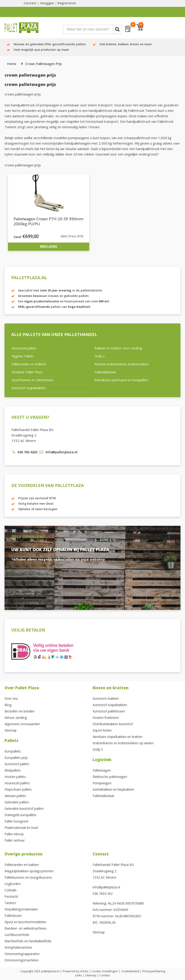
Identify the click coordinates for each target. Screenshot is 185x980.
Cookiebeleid (130, 972)
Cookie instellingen (105, 972)
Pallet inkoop (14, 835)
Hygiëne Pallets (23, 357)
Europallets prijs (16, 758)
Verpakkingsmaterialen (21, 910)
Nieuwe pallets (15, 796)
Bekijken (48, 247)
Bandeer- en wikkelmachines (26, 929)
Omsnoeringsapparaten (22, 954)
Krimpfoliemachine (18, 948)
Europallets (13, 752)
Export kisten (102, 731)
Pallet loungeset (16, 822)
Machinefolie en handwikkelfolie (28, 942)
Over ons (11, 699)
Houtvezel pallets (24, 349)
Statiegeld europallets (21, 815)
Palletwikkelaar (105, 373)
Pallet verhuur (15, 841)
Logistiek (102, 760)
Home (12, 64)
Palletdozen (13, 916)
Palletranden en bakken (22, 865)
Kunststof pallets (17, 764)
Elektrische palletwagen (110, 777)
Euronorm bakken (106, 699)
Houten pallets (15, 777)
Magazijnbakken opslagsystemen (29, 872)
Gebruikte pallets (17, 803)
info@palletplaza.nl (106, 888)
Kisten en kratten (111, 688)
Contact (30, 4)
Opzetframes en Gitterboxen (32, 381)
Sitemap (11, 731)
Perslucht (11, 897)
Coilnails (11, 891)
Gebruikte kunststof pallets (24, 809)
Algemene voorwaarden (22, 724)
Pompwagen (102, 784)
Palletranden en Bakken (29, 365)
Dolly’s (100, 357)
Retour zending (16, 718)
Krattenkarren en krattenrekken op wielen (123, 744)
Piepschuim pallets (18, 790)
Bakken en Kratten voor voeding (118, 349)
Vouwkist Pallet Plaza (27, 373)
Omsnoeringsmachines (22, 961)
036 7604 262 (103, 894)
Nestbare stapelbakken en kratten (117, 737)
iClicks (84, 972)
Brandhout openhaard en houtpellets (122, 381)
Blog (8, 705)
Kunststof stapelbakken (29, 388)
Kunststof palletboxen (109, 712)
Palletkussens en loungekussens (28, 878)
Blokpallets (13, 771)
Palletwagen (102, 771)
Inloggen (47, 4)
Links (79, 976)
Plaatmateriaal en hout (21, 828)
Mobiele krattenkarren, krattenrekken (122, 365)
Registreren (67, 4)
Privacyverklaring (154, 972)
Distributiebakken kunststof (113, 724)
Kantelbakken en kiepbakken (113, 790)
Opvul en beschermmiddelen (25, 922)
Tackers (10, 903)
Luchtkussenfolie (17, 935)
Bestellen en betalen (20, 712)
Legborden (13, 884)
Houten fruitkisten (106, 718)
